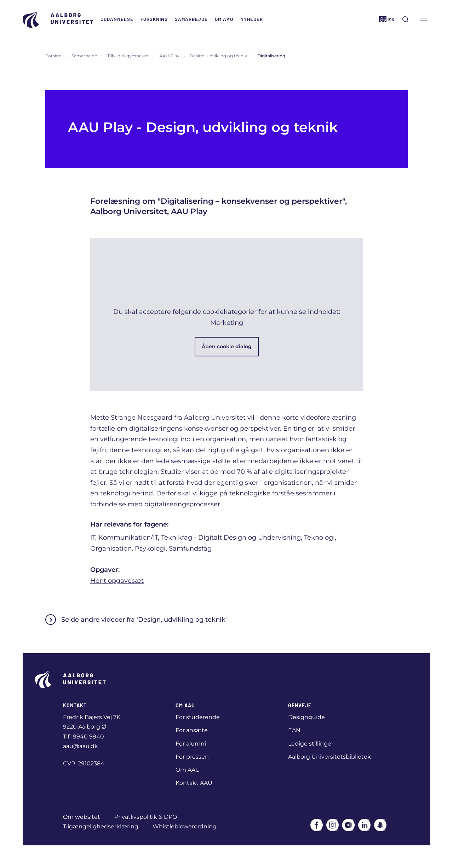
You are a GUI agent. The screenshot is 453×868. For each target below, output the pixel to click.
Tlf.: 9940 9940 (84, 737)
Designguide (306, 717)
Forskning (154, 19)
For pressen (192, 757)
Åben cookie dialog (227, 346)
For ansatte (192, 730)
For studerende (198, 717)
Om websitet (82, 817)
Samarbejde (191, 19)
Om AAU (224, 19)
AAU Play (169, 56)
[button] (226, 314)
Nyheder (252, 19)
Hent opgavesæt (117, 581)
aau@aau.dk (81, 746)
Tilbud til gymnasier (128, 56)
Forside (53, 56)
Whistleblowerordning (185, 826)
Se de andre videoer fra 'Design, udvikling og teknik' (136, 620)
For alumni (191, 744)
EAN (294, 730)
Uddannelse (117, 19)
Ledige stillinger (311, 744)
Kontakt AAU (194, 783)
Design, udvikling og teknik (218, 56)
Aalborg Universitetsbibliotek (329, 757)
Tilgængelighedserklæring (101, 826)
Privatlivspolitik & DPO (146, 817)
